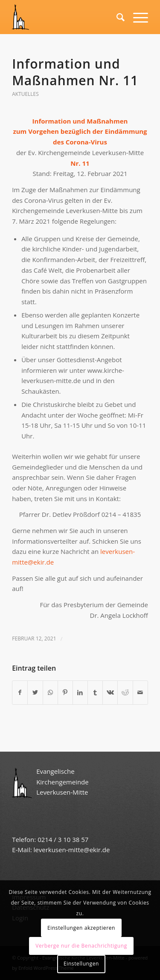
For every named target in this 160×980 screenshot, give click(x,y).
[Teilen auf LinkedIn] (80, 693)
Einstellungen (81, 964)
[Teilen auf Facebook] (20, 693)
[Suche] (116, 17)
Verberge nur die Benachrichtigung (81, 946)
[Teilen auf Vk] (110, 693)
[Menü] (136, 17)
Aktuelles (25, 94)
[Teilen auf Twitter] (35, 693)
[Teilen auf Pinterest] (65, 693)
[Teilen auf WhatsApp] (50, 693)
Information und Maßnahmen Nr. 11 (75, 72)
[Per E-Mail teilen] (140, 693)
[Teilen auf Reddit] (125, 693)
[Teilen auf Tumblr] (95, 693)
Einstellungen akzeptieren (81, 928)
